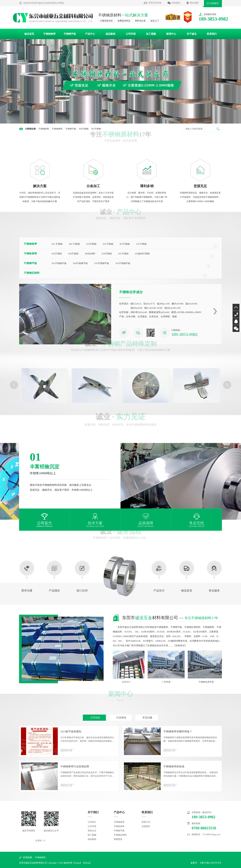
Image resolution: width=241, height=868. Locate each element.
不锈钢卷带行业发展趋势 (75, 767)
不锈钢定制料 (32, 273)
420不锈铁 (57, 254)
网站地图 (194, 3)
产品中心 (90, 34)
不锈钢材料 (40, 857)
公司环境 (131, 34)
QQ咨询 (236, 321)
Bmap (87, 863)
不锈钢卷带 (49, 34)
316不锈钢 (91, 244)
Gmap (77, 863)
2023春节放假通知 (71, 732)
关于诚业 (192, 34)
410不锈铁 (107, 254)
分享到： (40, 841)
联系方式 (146, 822)
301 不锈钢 (57, 244)
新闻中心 (171, 34)
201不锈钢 (108, 244)
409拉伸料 (90, 254)
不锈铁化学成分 (131, 292)
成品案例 (110, 34)
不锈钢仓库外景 (208, 682)
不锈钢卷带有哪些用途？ (178, 732)
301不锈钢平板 (59, 263)
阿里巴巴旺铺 (155, 3)
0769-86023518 (236, 314)
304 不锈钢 (74, 244)
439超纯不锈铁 (142, 254)
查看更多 (180, 646)
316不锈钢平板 (102, 263)
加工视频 (151, 34)
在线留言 (215, 3)
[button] (117, 119)
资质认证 (92, 831)
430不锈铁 (73, 254)
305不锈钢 (125, 244)
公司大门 (128, 682)
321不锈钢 (141, 244)
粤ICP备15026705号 (211, 863)
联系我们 (212, 34)
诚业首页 (29, 34)
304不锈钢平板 (80, 263)
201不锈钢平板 (123, 263)
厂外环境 (168, 682)
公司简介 (92, 822)
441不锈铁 (123, 254)
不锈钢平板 (70, 34)
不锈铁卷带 (30, 254)
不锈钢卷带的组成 (174, 767)
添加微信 (176, 3)
